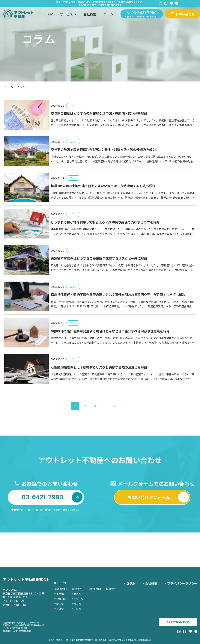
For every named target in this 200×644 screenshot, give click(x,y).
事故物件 (85, 590)
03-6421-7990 (51, 534)
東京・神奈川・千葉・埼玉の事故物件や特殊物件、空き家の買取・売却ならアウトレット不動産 (92, 640)
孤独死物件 (103, 590)
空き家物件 (69, 590)
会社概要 (83, 15)
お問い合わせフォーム (157, 534)
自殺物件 (119, 590)
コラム (101, 15)
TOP (42, 15)
